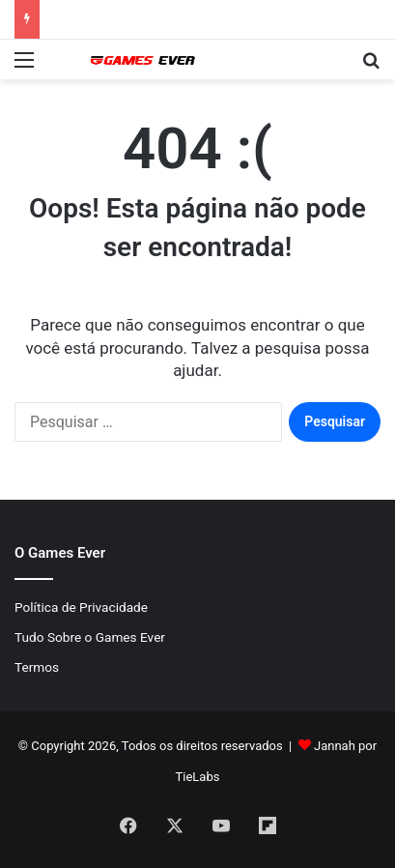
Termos (37, 667)
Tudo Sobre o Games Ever (90, 637)
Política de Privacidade (81, 607)
